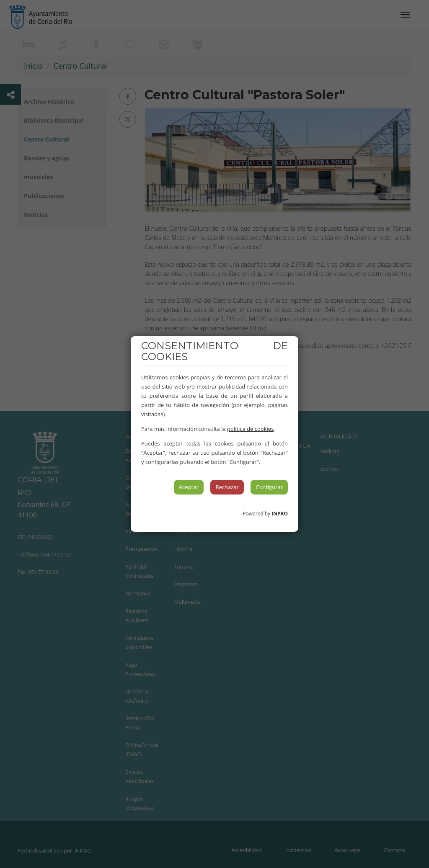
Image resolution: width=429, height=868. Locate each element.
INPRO (280, 514)
